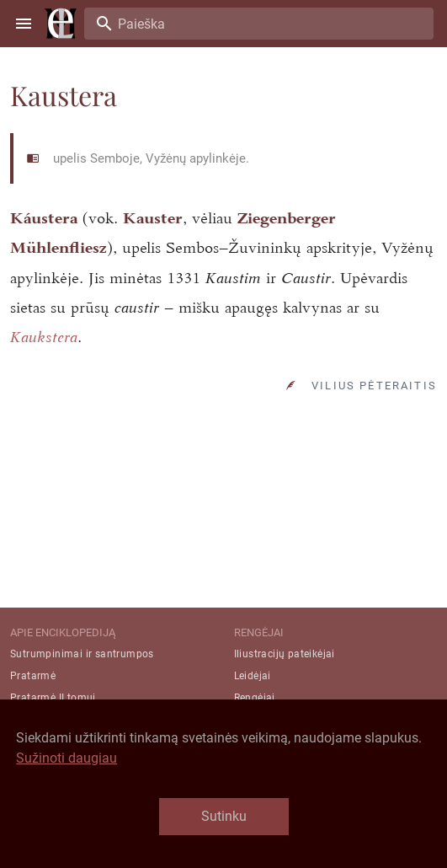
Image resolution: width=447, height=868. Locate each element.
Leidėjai (253, 676)
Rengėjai (255, 698)
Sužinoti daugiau (67, 758)
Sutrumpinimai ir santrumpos (82, 654)
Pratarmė (33, 676)
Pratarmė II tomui (53, 698)
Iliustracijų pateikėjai (285, 654)
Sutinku (224, 816)
